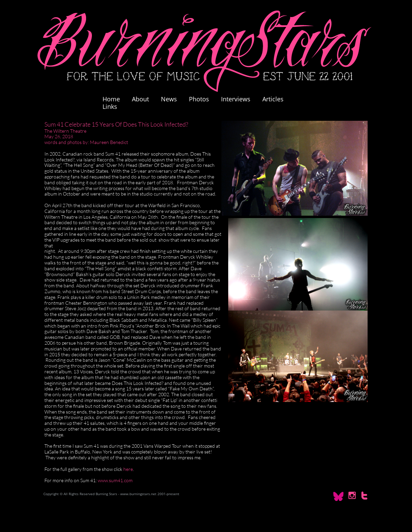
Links (110, 106)
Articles (273, 99)
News (169, 99)
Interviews (236, 99)
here (128, 469)
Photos (202, 99)
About (140, 99)
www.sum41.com (115, 480)
